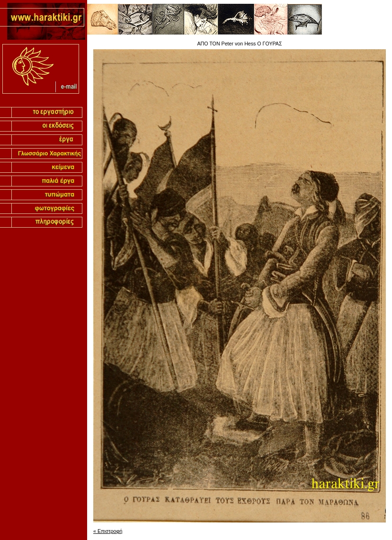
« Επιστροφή (108, 531)
